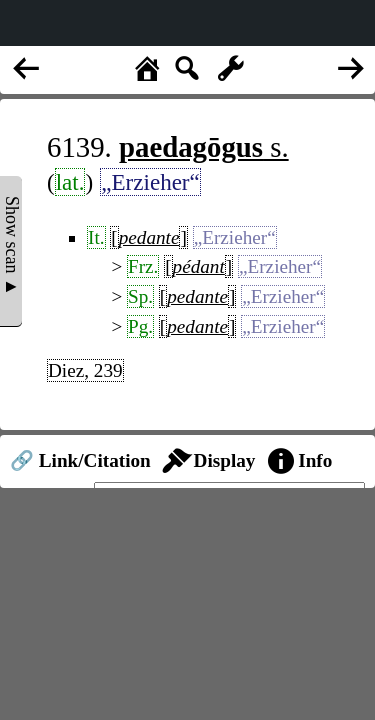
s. (204, 147)
